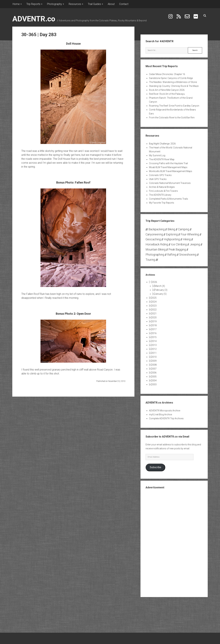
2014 (154, 341)
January (161, 294)
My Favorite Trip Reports (162, 203)
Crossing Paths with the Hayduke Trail (168, 163)
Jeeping (195, 244)
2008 (154, 365)
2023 (154, 306)
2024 (154, 302)
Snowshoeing (188, 255)
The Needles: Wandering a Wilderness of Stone (173, 82)
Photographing (155, 255)
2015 (154, 337)
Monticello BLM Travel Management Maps (171, 171)
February (161, 290)
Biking (171, 229)
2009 (154, 361)
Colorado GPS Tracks (160, 175)
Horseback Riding (157, 244)
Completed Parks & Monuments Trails (169, 199)
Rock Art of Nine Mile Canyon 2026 (167, 90)
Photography (55, 4)
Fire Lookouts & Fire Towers (163, 191)
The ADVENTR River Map (162, 159)
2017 (154, 329)
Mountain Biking (156, 249)
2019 (154, 321)
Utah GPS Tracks (158, 179)
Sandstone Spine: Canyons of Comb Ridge (171, 78)
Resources (75, 4)
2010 (154, 357)
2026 (154, 282)
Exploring (172, 234)
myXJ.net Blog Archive (160, 415)
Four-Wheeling (190, 234)
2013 (154, 345)
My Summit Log (157, 155)
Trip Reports (33, 4)
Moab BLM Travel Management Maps (168, 167)
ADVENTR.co (34, 19)
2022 (154, 310)
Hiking (187, 239)
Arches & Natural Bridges (162, 187)
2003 (154, 384)
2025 (154, 298)
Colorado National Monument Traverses (170, 183)
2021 (154, 314)
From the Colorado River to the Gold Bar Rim (172, 118)
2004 (154, 381)
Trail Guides (94, 4)
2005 (154, 377)
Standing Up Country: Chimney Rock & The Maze (174, 86)
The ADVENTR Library (160, 195)
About (111, 4)
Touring (150, 260)
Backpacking (157, 229)
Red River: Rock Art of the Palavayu (167, 94)
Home (16, 4)
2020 (154, 317)
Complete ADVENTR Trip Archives (166, 418)
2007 (154, 369)
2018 (154, 325)
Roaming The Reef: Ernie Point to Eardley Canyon (174, 106)
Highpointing (172, 239)
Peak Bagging (177, 249)
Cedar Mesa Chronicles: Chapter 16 (167, 74)
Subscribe (155, 467)
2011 (154, 353)
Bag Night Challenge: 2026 (162, 144)
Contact (124, 4)
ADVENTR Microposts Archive (165, 411)
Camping (184, 229)
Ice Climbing (179, 244)
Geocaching (153, 239)
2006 (154, 373)
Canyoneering (154, 234)
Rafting (172, 255)
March (160, 286)
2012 (154, 349)
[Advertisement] (174, 543)
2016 (154, 333)
